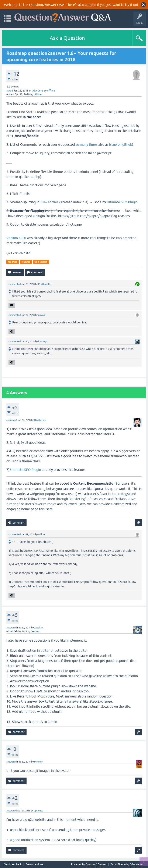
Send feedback (13, 865)
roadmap (13, 262)
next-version (41, 262)
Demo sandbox (35, 865)
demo (92, 5)
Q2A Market (137, 864)
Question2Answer (96, 864)
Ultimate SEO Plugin (122, 202)
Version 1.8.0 (16, 238)
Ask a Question (67, 38)
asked (10, 91)
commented (15, 284)
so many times (87, 144)
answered (11, 420)
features (26, 262)
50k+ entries (49, 202)
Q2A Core (37, 91)
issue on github (121, 144)
